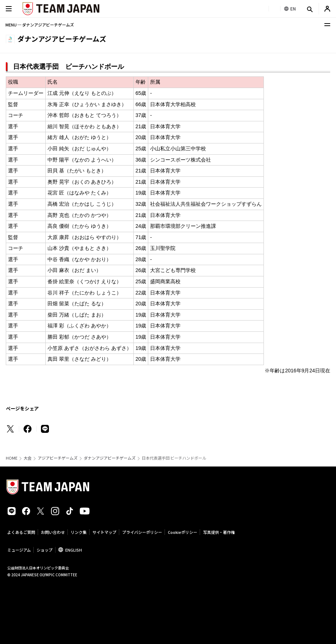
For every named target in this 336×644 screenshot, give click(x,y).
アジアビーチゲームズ (58, 458)
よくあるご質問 (21, 532)
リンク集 (79, 532)
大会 (28, 458)
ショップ (45, 550)
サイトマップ (104, 532)
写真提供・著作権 (219, 532)
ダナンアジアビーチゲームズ (110, 458)
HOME (12, 458)
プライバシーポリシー (142, 532)
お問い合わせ (53, 532)
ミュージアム (19, 550)
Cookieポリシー (182, 532)
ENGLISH (74, 550)
